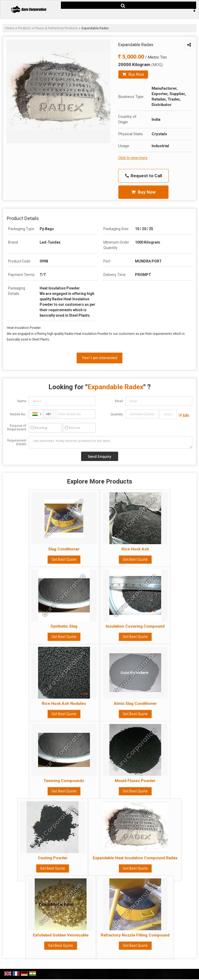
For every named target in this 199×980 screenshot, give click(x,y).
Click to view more (133, 158)
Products (24, 28)
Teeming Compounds (64, 781)
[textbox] (168, 414)
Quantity (117, 414)
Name (22, 401)
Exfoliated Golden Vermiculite (61, 935)
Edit (184, 415)
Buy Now (133, 74)
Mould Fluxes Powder (135, 781)
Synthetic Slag (64, 626)
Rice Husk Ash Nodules (64, 704)
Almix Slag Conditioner (135, 704)
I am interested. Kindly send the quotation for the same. (111, 442)
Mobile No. (18, 414)
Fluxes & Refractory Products (56, 28)
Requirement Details (17, 442)
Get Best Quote (64, 559)
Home (10, 28)
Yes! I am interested (99, 358)
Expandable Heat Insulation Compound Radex (135, 858)
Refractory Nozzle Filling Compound (135, 935)
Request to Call (144, 176)
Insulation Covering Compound (135, 626)
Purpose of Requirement (17, 428)
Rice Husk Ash (135, 549)
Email (119, 401)
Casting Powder (53, 858)
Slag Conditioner (64, 549)
